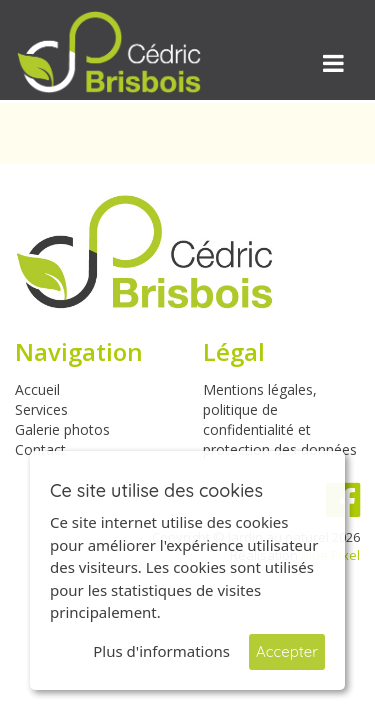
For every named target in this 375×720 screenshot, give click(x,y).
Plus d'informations (161, 651)
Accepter (287, 651)
